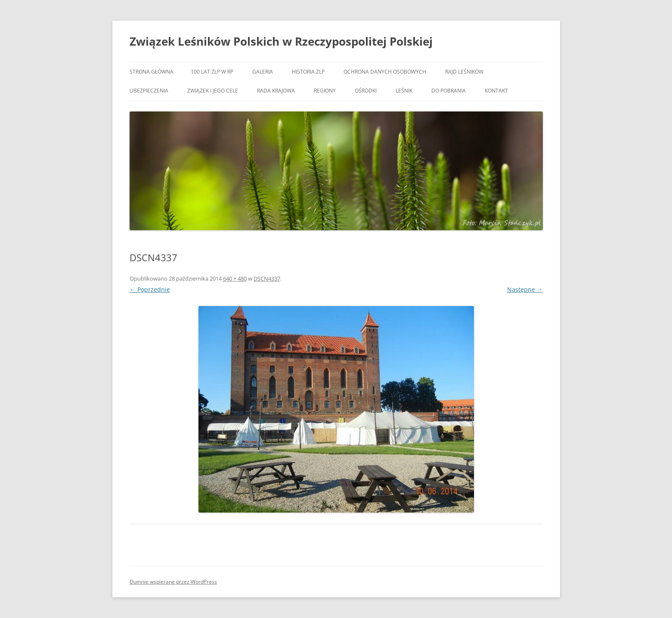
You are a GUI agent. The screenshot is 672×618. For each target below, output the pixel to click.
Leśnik (404, 91)
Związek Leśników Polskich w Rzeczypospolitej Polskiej (281, 41)
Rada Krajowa (276, 91)
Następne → (525, 289)
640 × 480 (235, 278)
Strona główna (152, 72)
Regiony (325, 91)
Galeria (263, 72)
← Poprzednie (150, 289)
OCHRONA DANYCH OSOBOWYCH (385, 72)
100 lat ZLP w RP (212, 72)
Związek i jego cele (213, 91)
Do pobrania (449, 91)
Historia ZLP (308, 72)
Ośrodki (366, 91)
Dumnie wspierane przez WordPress (173, 582)
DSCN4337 (267, 278)
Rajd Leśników (464, 72)
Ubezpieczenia (149, 91)
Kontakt (496, 91)
